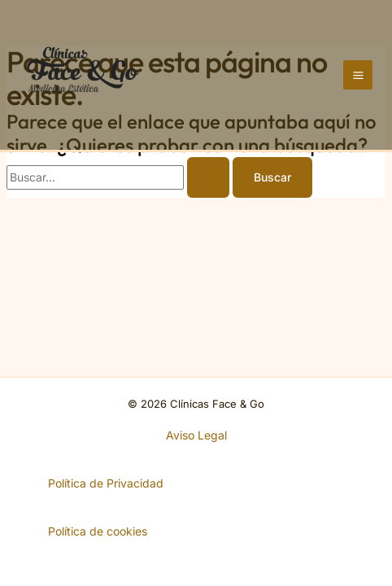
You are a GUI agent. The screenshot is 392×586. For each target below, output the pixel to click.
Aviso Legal (196, 435)
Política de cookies (98, 531)
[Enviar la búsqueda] (208, 177)
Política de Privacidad (106, 483)
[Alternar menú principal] (358, 75)
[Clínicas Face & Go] (83, 74)
